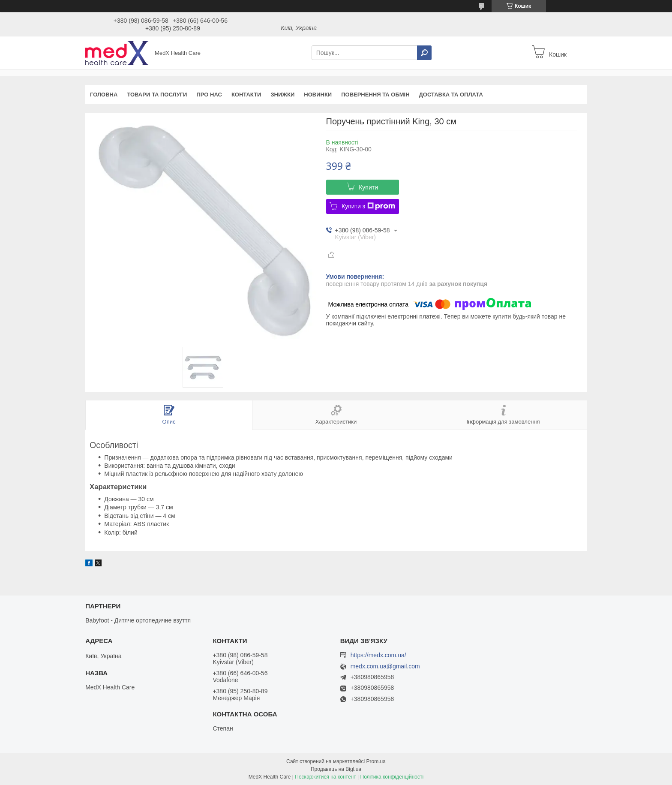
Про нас (209, 95)
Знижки (282, 95)
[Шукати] (424, 53)
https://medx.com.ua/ (378, 655)
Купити (368, 187)
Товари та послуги (157, 95)
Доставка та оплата (451, 95)
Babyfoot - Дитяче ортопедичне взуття (138, 620)
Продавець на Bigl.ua (336, 769)
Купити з (368, 206)
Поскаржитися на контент (325, 777)
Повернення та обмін (375, 95)
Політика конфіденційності (392, 777)
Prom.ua (376, 761)
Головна (104, 95)
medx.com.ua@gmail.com (385, 666)
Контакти (246, 95)
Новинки (318, 95)
